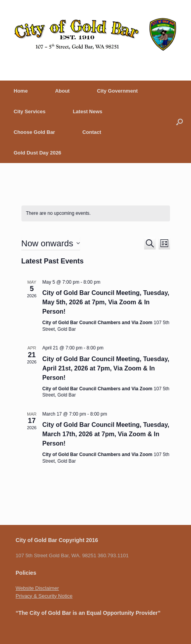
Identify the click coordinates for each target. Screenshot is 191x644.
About (62, 91)
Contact (92, 132)
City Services (30, 111)
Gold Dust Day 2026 (37, 153)
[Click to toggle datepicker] (51, 243)
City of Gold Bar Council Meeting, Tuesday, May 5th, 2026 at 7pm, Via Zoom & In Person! (106, 302)
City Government (118, 91)
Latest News (88, 111)
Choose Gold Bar (34, 132)
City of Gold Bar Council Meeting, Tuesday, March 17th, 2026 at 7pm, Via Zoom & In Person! (106, 434)
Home (21, 91)
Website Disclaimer (37, 588)
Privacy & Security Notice (44, 596)
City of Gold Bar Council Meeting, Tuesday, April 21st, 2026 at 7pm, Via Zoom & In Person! (106, 368)
